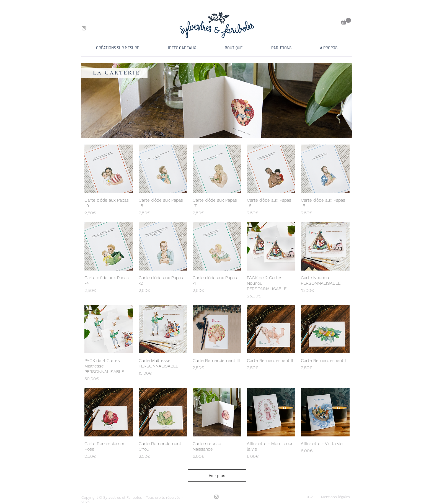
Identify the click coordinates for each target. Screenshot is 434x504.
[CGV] (309, 497)
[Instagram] (84, 28)
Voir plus (217, 475)
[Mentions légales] (335, 497)
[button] (346, 21)
